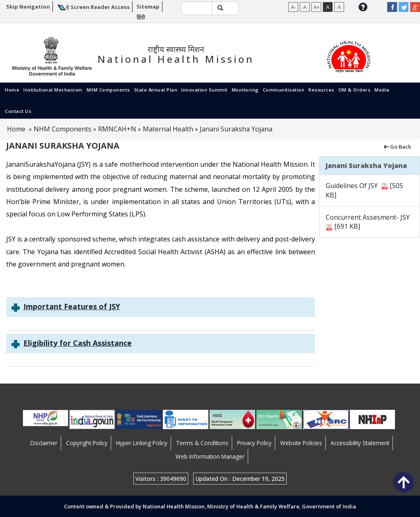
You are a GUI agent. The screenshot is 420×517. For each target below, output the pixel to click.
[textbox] (197, 8)
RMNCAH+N (117, 129)
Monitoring (245, 90)
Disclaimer (44, 443)
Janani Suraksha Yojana (236, 129)
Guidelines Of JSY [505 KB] (364, 190)
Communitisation (284, 90)
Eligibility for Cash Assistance (78, 343)
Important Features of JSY (72, 306)
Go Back (397, 146)
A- (293, 7)
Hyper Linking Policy (142, 443)
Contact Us (18, 111)
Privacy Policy (254, 443)
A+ (316, 7)
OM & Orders (355, 90)
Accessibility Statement (360, 443)
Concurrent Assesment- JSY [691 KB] (369, 222)
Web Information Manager (210, 456)
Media (382, 90)
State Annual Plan (156, 90)
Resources (321, 90)
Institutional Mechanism (53, 90)
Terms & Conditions (202, 443)
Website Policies (301, 443)
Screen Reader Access (100, 7)
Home (12, 90)
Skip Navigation (28, 7)
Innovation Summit (204, 90)
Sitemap (148, 7)
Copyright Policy (87, 443)
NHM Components (108, 90)
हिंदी (141, 17)
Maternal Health (168, 129)
